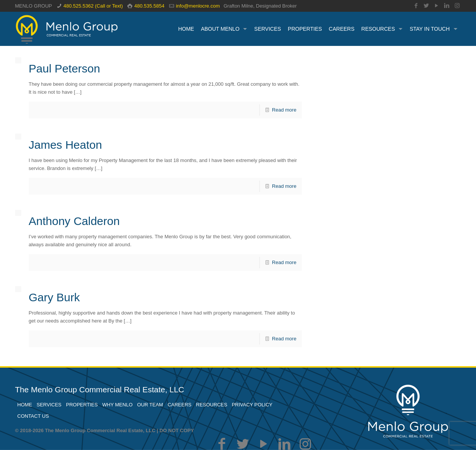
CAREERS (180, 405)
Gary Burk (54, 297)
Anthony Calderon (74, 221)
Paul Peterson (64, 68)
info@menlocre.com (198, 6)
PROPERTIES (82, 405)
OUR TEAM (150, 405)
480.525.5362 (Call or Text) (93, 6)
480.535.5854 (149, 6)
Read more (284, 110)
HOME (25, 405)
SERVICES (49, 405)
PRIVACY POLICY (252, 405)
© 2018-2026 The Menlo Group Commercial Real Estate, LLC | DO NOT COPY (105, 430)
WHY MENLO (118, 405)
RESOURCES (212, 405)
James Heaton (65, 145)
